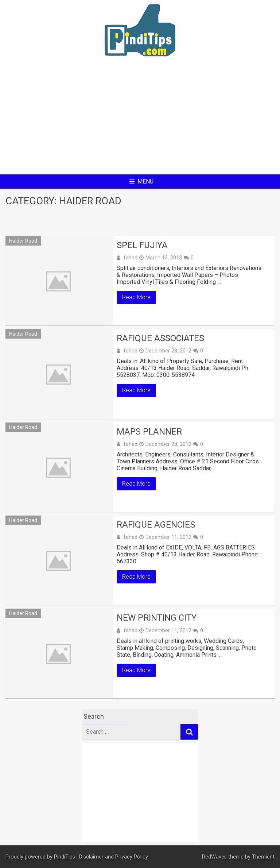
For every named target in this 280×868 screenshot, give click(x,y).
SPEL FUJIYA (142, 245)
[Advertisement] (140, 120)
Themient (263, 857)
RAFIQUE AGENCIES (156, 525)
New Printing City (157, 618)
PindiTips (65, 857)
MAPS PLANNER (149, 432)
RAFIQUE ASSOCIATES (160, 338)
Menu (141, 182)
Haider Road (23, 241)
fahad (131, 258)
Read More (136, 297)
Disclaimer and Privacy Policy (114, 857)
